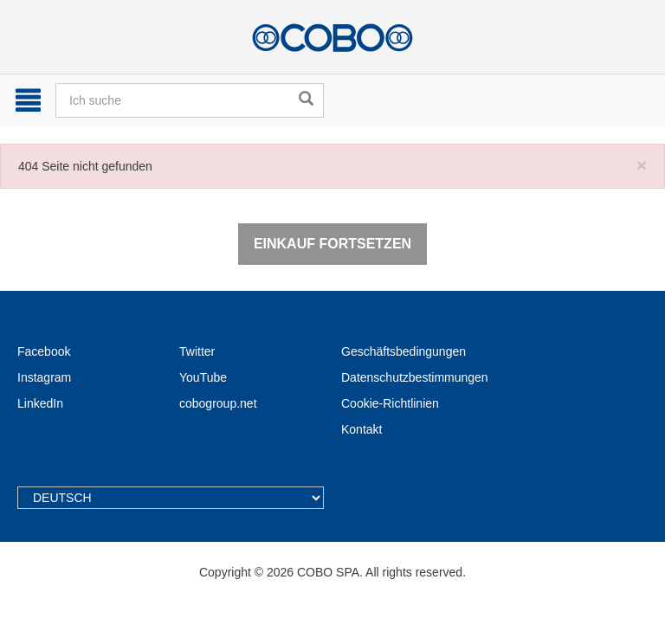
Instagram (44, 377)
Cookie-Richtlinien (390, 403)
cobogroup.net (218, 403)
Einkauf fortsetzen (332, 244)
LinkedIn (40, 403)
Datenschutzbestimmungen (415, 377)
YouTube (203, 377)
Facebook (44, 351)
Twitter (197, 351)
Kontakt (362, 429)
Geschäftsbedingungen (404, 351)
